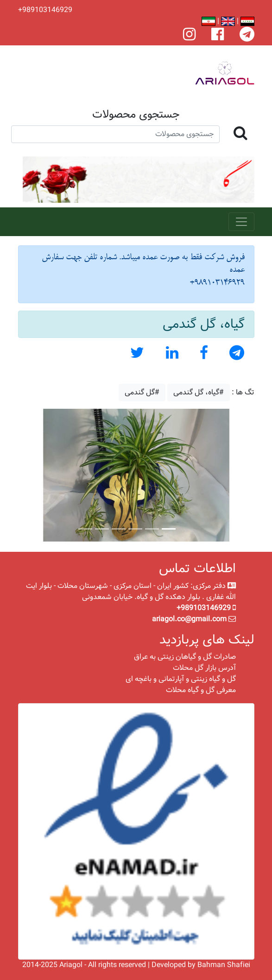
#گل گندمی (142, 392)
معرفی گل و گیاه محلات (201, 690)
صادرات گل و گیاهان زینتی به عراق (185, 657)
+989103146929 (45, 10)
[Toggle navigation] (241, 222)
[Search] (115, 134)
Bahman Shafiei (224, 965)
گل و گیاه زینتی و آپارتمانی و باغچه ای (181, 679)
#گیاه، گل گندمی (199, 392)
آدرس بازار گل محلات (204, 668)
